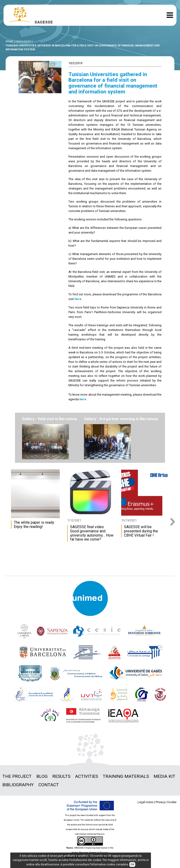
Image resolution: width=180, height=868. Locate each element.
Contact (49, 785)
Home (9, 42)
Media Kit (164, 776)
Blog (42, 776)
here (78, 299)
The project (17, 776)
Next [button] (174, 522)
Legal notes (146, 802)
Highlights (23, 42)
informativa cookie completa (109, 864)
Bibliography (18, 785)
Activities (86, 776)
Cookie (172, 802)
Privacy (160, 802)
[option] (37, 501)
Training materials (126, 776)
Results (61, 776)
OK (132, 864)
